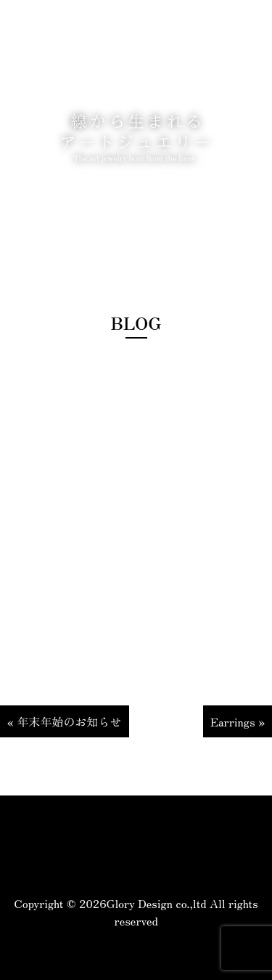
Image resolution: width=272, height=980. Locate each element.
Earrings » (238, 721)
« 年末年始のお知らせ (65, 721)
